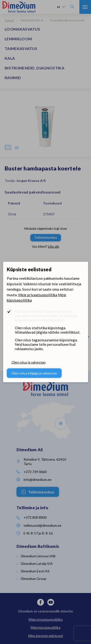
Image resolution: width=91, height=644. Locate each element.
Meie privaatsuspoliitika (38, 295)
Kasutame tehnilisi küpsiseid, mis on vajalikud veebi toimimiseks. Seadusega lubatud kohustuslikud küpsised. (46, 316)
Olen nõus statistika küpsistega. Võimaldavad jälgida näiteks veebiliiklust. (48, 330)
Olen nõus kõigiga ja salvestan (34, 373)
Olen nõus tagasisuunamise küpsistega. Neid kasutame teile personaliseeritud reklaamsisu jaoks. (46, 344)
